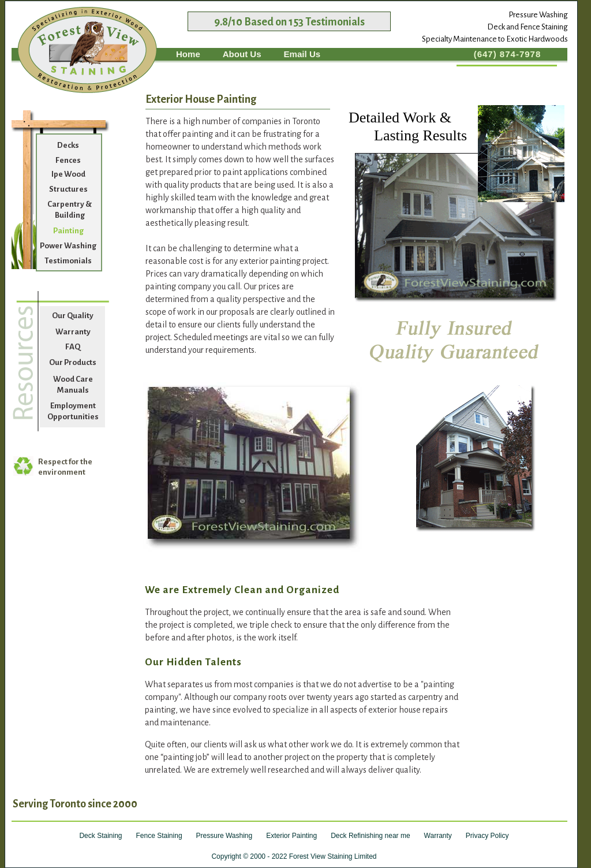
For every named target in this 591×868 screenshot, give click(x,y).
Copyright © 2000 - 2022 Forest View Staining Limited (294, 856)
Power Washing (68, 246)
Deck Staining (100, 836)
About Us (242, 54)
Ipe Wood (68, 174)
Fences (68, 160)
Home (188, 54)
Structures (68, 189)
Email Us (302, 54)
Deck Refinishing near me (370, 836)
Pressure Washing (225, 836)
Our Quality (73, 316)
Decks (68, 145)
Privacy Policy (487, 836)
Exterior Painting (291, 836)
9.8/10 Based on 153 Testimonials (289, 22)
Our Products (73, 362)
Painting (68, 231)
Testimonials (68, 261)
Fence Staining (159, 836)
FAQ (73, 347)
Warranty (73, 332)
